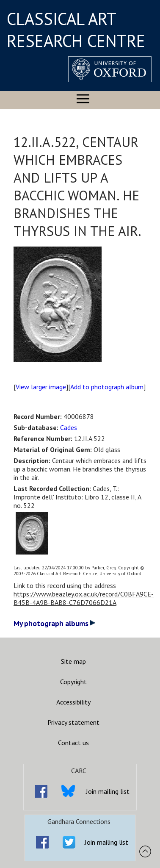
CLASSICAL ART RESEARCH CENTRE (76, 30)
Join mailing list (108, 791)
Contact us (73, 743)
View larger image (41, 387)
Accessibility (73, 702)
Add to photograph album (107, 387)
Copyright (73, 682)
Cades (69, 427)
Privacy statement (73, 722)
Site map (73, 661)
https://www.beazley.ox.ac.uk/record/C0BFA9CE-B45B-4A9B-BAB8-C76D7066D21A (84, 598)
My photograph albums (54, 623)
